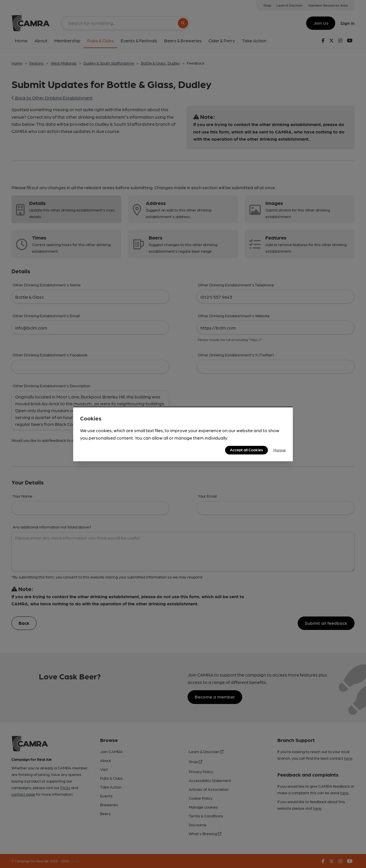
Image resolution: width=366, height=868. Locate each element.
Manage (280, 450)
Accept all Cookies (246, 450)
